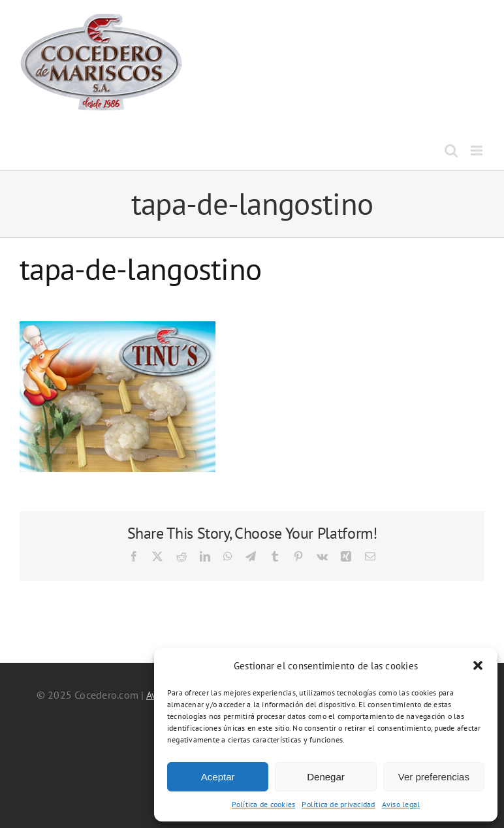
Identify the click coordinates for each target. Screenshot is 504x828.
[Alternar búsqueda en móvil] (451, 151)
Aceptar (218, 777)
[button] (478, 665)
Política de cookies (264, 804)
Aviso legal (401, 804)
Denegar (326, 777)
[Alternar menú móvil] (478, 151)
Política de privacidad (338, 804)
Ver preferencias (434, 777)
